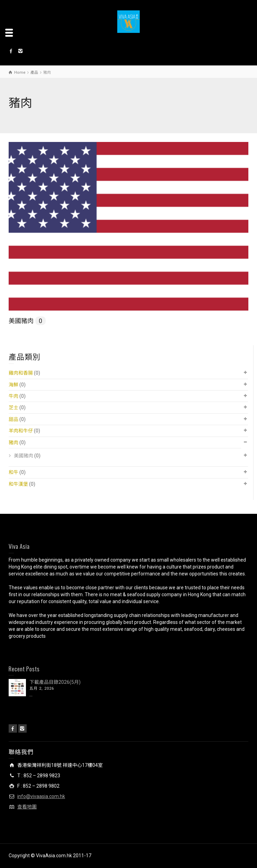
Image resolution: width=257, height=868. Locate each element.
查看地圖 (27, 807)
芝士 (13, 408)
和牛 (13, 472)
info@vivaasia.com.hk (41, 796)
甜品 (13, 419)
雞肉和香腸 (21, 373)
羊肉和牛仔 (21, 431)
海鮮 (13, 385)
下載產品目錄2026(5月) (55, 682)
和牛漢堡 (18, 484)
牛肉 (13, 396)
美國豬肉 (27, 321)
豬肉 (13, 442)
